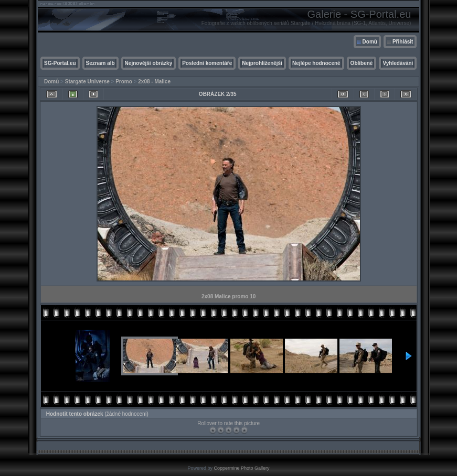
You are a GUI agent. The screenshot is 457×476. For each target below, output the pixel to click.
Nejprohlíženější (262, 63)
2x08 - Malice (154, 82)
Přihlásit (403, 42)
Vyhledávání (398, 63)
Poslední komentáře (207, 63)
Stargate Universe (87, 82)
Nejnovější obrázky (149, 63)
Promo (124, 82)
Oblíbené (362, 63)
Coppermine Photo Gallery (241, 468)
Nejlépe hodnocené (316, 63)
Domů (370, 42)
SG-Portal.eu (60, 63)
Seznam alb (100, 63)
